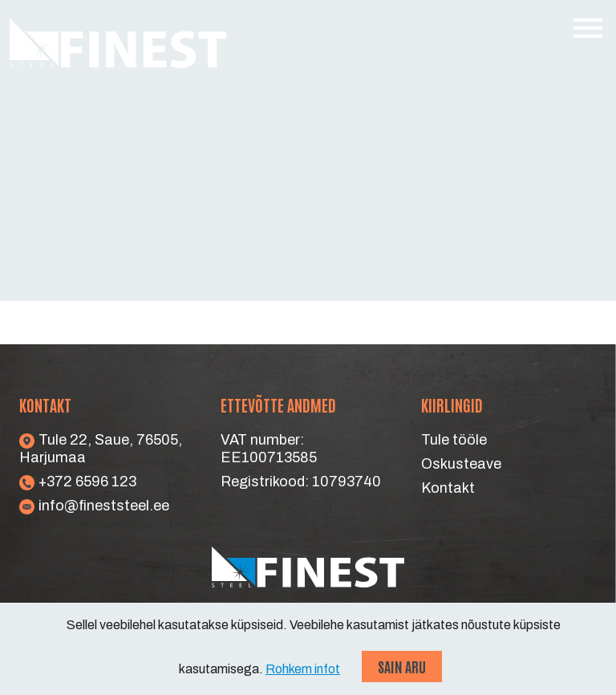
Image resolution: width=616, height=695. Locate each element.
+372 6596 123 (78, 482)
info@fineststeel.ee (94, 506)
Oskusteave (461, 464)
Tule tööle (454, 440)
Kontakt (448, 488)
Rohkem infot (303, 669)
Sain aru (402, 666)
